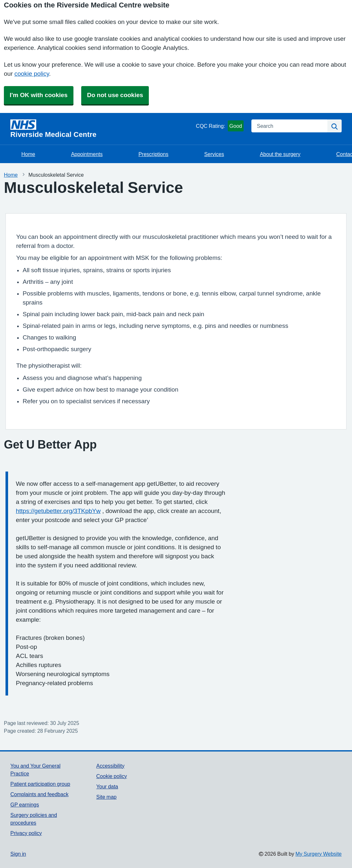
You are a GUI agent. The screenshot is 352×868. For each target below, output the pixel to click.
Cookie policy (112, 776)
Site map (107, 797)
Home (28, 154)
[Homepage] (102, 129)
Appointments (87, 154)
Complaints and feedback (39, 794)
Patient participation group (40, 784)
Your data (107, 786)
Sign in (18, 854)
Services (214, 154)
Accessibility (110, 766)
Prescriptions (153, 154)
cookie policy (32, 74)
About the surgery (280, 154)
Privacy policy (26, 833)
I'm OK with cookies (39, 95)
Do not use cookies (115, 95)
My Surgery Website (319, 854)
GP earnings (25, 805)
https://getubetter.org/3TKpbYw (58, 511)
